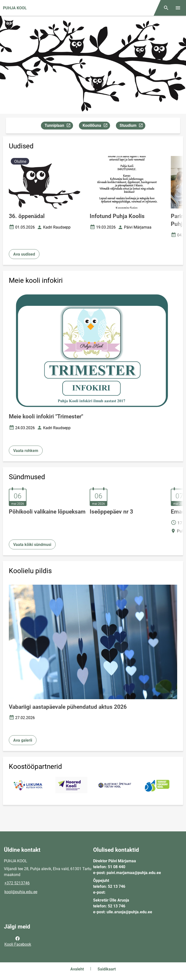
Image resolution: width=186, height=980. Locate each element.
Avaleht (77, 969)
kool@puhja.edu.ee (21, 892)
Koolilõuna (96, 126)
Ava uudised (24, 254)
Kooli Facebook (18, 941)
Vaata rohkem (26, 451)
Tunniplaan (59, 126)
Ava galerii (23, 740)
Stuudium (132, 126)
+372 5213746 (17, 883)
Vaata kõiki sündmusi (32, 545)
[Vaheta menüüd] (178, 8)
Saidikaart (107, 969)
